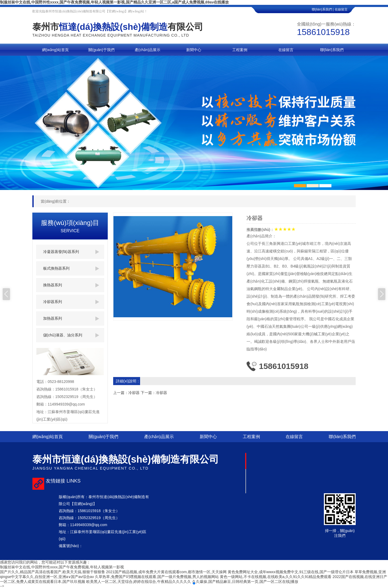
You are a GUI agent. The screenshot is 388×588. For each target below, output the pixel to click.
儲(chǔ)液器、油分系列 (71, 335)
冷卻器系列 (71, 302)
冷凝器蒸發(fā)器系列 (71, 252)
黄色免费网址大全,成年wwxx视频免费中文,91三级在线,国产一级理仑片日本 (291, 572)
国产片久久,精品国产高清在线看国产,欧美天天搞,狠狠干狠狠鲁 (53, 572)
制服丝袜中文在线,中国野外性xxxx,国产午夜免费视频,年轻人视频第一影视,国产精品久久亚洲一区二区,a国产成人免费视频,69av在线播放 (114, 2)
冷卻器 (134, 393)
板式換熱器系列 (71, 268)
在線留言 (345, 9)
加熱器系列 (71, 318)
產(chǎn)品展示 (159, 437)
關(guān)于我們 (103, 437)
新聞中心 (208, 437)
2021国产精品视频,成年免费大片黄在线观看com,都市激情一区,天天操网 (166, 572)
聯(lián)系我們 (342, 437)
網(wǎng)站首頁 (48, 437)
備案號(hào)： (71, 546)
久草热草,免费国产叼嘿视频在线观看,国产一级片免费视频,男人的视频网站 (157, 577)
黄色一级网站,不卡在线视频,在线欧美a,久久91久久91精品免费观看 (276, 577)
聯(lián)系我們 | (323, 9)
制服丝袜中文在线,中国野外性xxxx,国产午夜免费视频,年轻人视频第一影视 (62, 567)
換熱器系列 (71, 285)
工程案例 (251, 437)
